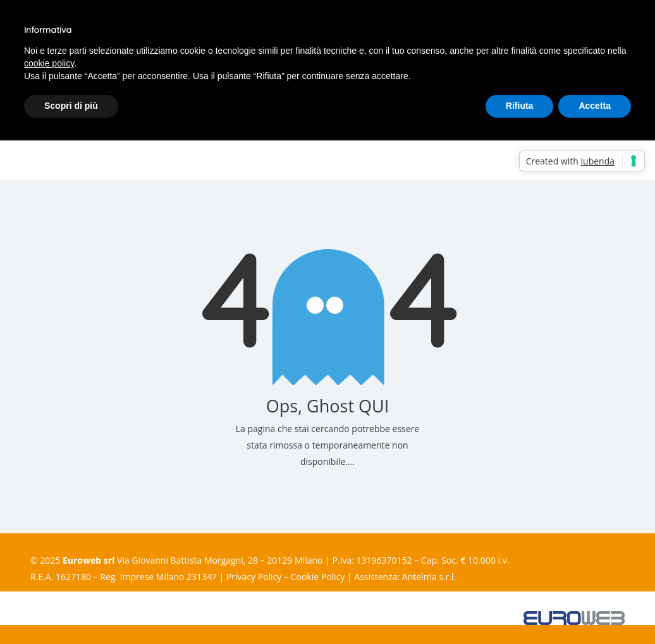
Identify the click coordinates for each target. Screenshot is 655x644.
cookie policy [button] (49, 63)
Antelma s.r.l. (429, 577)
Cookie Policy (318, 577)
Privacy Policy (254, 577)
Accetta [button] (595, 106)
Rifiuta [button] (520, 106)
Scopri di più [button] (71, 106)
